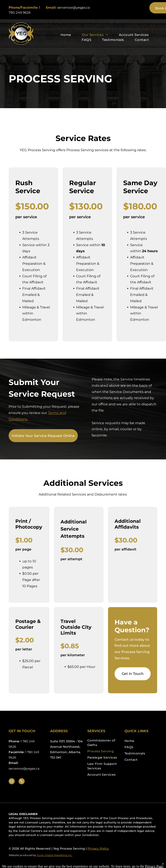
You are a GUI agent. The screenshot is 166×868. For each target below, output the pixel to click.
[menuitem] (66, 35)
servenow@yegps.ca (74, 7)
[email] (12, 782)
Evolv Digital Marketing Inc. (55, 855)
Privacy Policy (98, 849)
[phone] (22, 782)
